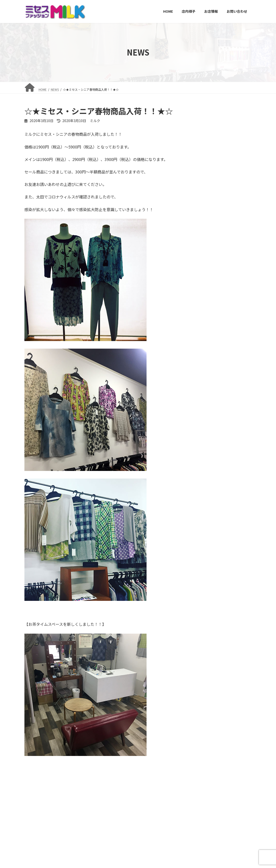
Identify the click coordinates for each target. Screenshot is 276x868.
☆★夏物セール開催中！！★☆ (227, 206)
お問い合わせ (99, 854)
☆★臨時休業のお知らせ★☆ (231, 372)
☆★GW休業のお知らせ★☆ (230, 317)
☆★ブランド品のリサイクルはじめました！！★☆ (231, 181)
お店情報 (74, 854)
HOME (33, 854)
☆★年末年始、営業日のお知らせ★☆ (231, 151)
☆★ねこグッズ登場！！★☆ (231, 289)
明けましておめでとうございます (231, 123)
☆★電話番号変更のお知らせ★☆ (231, 345)
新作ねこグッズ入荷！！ (231, 259)
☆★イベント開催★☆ (229, 232)
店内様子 (53, 854)
